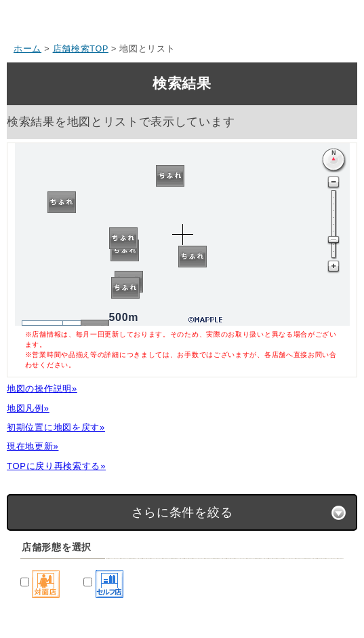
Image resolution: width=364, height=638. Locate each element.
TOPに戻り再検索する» (56, 466)
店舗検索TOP (81, 49)
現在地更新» (33, 446)
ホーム (27, 49)
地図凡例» (28, 408)
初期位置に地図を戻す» (56, 427)
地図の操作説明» (42, 389)
